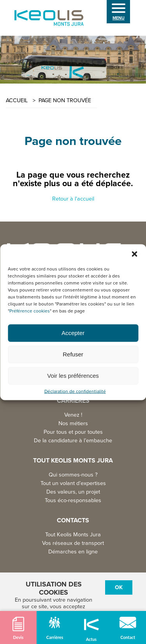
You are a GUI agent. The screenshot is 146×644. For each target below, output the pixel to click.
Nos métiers (73, 423)
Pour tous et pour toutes (73, 432)
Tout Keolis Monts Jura (73, 535)
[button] (134, 254)
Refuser (73, 354)
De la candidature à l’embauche (73, 441)
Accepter (73, 333)
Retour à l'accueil (73, 199)
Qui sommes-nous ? (73, 475)
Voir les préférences (73, 376)
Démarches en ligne (73, 552)
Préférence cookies (30, 311)
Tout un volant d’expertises (73, 483)
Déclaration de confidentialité (75, 391)
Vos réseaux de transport (73, 543)
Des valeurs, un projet (73, 492)
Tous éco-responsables (73, 500)
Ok (119, 587)
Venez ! (73, 415)
